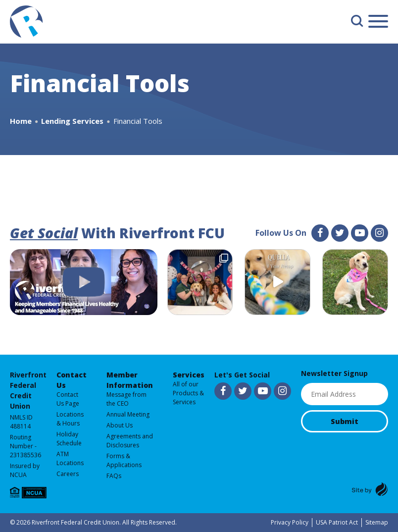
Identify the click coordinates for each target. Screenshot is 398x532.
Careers (68, 474)
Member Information (130, 380)
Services (189, 375)
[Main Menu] (378, 23)
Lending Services (72, 121)
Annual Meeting (128, 414)
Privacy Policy (290, 522)
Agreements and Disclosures (130, 441)
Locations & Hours (70, 419)
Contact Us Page (68, 399)
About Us (120, 425)
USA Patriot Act (337, 522)
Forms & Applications (124, 460)
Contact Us (72, 380)
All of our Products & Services (188, 393)
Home (21, 121)
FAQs (114, 476)
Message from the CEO (126, 399)
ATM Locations (70, 458)
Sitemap (377, 522)
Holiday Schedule (69, 439)
